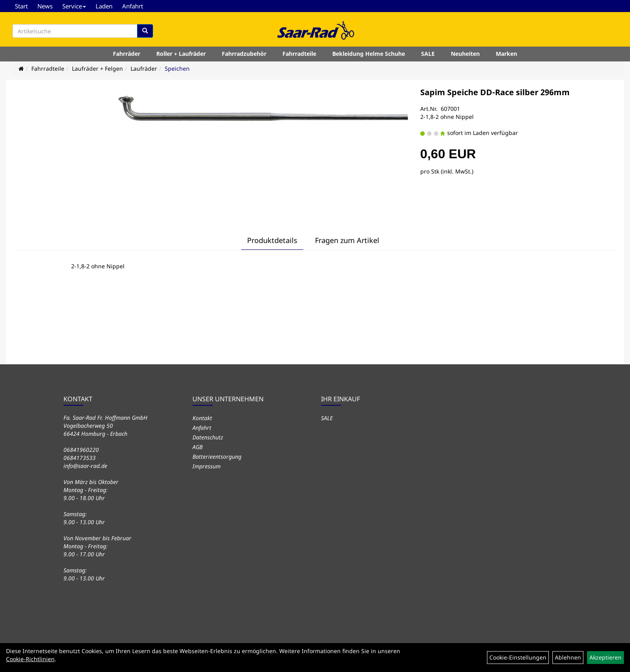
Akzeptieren (605, 657)
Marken (506, 54)
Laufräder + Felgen (97, 68)
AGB (197, 447)
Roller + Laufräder (181, 54)
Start (21, 6)
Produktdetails (272, 240)
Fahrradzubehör (244, 54)
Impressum (207, 466)
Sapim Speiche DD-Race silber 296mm (495, 92)
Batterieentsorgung (217, 457)
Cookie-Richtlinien (30, 659)
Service (74, 6)
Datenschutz (208, 437)
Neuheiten (465, 54)
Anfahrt (133, 6)
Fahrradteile (299, 54)
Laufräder (144, 68)
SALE (428, 54)
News (45, 6)
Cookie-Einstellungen (518, 657)
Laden (104, 6)
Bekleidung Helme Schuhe (369, 54)
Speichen (177, 68)
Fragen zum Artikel (347, 240)
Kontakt (202, 418)
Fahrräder (127, 54)
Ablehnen (568, 657)
